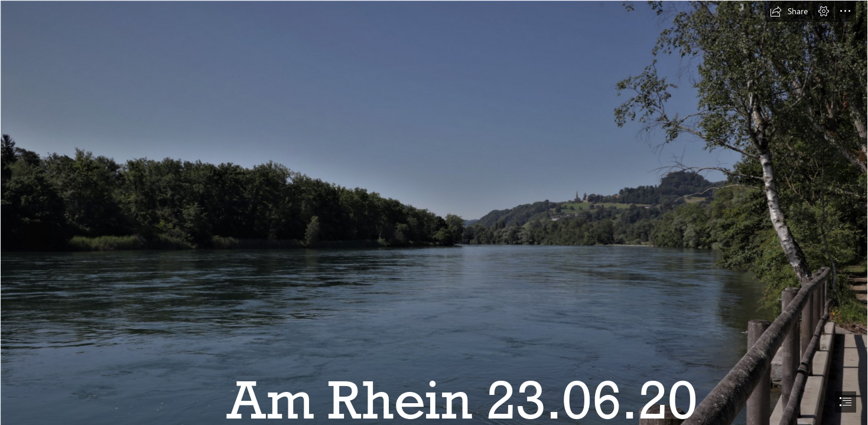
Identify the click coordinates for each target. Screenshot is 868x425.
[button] (789, 11)
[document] (434, 212)
